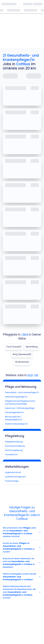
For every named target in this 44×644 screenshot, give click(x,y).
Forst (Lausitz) (14, 347)
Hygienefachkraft (13, 472)
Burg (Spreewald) (22, 354)
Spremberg (32, 347)
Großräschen (22, 362)
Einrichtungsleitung (14, 450)
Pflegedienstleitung (14, 442)
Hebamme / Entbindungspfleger (20, 408)
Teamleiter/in (11, 455)
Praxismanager (12, 481)
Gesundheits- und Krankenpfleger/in (22, 392)
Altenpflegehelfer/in (14, 412)
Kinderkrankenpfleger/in (16, 424)
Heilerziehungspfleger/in (16, 397)
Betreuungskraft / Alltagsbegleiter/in (14, 418)
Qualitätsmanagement (15, 477)
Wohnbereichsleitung (15, 446)
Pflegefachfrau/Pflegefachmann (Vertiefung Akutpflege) (20, 402)
